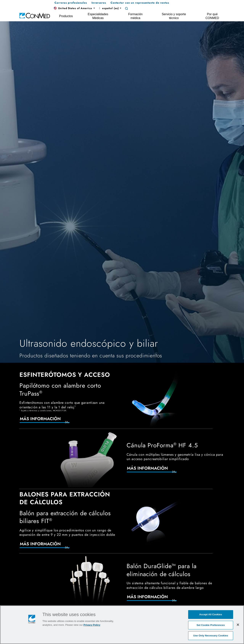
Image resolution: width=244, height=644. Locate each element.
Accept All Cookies (211, 614)
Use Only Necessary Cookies (211, 636)
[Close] (238, 625)
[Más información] (49, 421)
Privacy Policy (92, 625)
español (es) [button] (108, 8)
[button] (74, 8)
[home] (35, 15)
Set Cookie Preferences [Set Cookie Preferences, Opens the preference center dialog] (211, 625)
